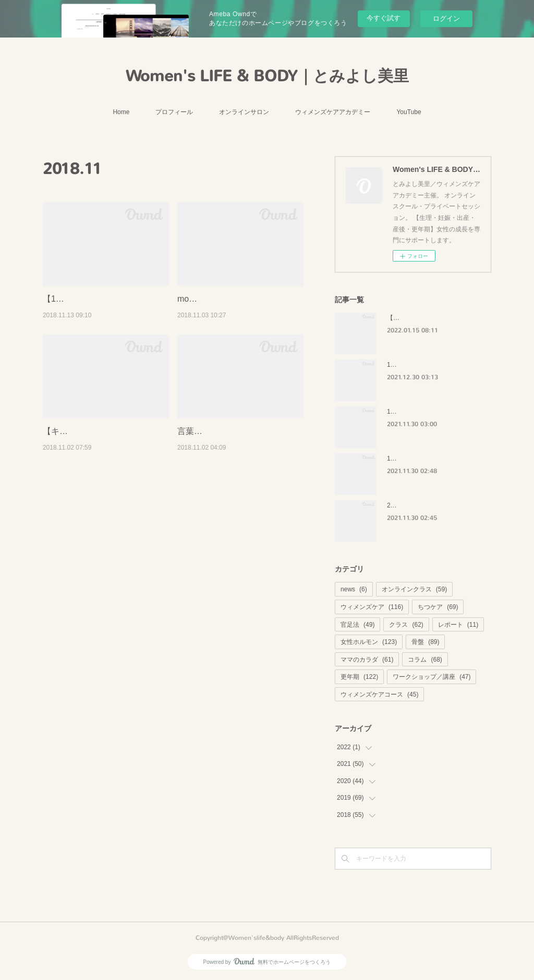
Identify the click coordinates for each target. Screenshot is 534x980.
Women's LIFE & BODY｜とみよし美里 (267, 76)
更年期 (359, 677)
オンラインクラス (414, 589)
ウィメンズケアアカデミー (333, 112)
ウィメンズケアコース (379, 694)
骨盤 (425, 642)
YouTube (409, 112)
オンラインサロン (244, 112)
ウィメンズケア (372, 607)
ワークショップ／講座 (432, 677)
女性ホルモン (369, 642)
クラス (406, 625)
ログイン (446, 18)
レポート (458, 625)
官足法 (357, 625)
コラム (425, 660)
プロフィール (174, 112)
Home (121, 112)
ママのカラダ (367, 660)
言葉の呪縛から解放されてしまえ (240, 445)
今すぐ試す (384, 18)
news (354, 589)
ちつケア (438, 607)
